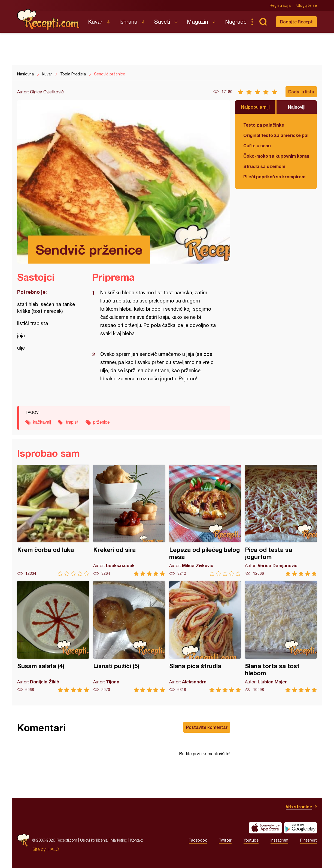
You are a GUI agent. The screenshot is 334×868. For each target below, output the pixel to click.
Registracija (280, 5)
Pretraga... (263, 22)
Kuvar (95, 22)
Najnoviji (297, 107)
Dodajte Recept (296, 22)
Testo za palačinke (264, 125)
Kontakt (136, 840)
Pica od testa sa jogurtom (281, 520)
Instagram (279, 840)
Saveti (162, 22)
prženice (101, 422)
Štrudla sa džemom (264, 166)
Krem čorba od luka (53, 520)
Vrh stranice (299, 807)
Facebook (198, 840)
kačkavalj (42, 422)
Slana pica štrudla (205, 637)
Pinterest (309, 840)
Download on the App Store (265, 828)
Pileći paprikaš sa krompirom (274, 177)
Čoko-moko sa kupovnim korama (276, 156)
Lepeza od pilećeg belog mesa (205, 520)
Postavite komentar (207, 727)
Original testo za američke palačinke (276, 135)
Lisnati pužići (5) (129, 637)
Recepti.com (48, 20)
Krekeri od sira (129, 520)
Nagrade (236, 22)
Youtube (251, 840)
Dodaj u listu (301, 92)
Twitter (225, 840)
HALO (53, 849)
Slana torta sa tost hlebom (281, 637)
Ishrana (128, 22)
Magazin (198, 22)
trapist (72, 422)
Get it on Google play (300, 828)
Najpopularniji (255, 107)
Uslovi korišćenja (94, 840)
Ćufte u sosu (257, 146)
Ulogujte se (307, 5)
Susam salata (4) (53, 637)
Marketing (119, 840)
